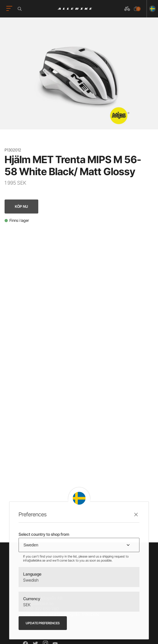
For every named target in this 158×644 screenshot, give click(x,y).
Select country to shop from (44, 534)
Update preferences (43, 623)
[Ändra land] (151, 9)
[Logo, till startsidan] (75, 9)
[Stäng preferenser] (136, 514)
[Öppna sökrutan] (21, 9)
